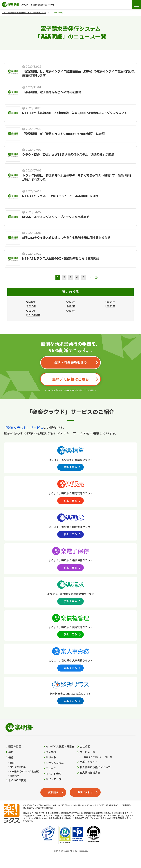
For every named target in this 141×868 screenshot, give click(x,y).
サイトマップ (54, 780)
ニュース (51, 769)
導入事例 (51, 752)
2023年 (31, 306)
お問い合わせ (85, 792)
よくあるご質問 (17, 781)
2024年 (111, 302)
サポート (51, 758)
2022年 (71, 306)
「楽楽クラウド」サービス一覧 (97, 757)
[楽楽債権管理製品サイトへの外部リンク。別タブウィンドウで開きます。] (70, 625)
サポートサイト (89, 762)
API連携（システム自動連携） (25, 772)
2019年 (71, 311)
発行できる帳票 (18, 767)
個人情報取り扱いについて (95, 768)
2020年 (31, 311)
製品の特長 (15, 747)
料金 (11, 752)
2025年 (71, 302)
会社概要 (85, 747)
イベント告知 (54, 774)
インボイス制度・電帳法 (60, 747)
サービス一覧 (87, 752)
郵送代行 (15, 776)
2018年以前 (34, 315)
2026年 (31, 302)
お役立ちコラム (55, 763)
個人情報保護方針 (90, 773)
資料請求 (53, 792)
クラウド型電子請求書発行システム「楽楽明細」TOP (24, 13)
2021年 (111, 306)
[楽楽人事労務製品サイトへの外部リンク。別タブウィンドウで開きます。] (70, 659)
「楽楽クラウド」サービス (23, 428)
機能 (11, 758)
